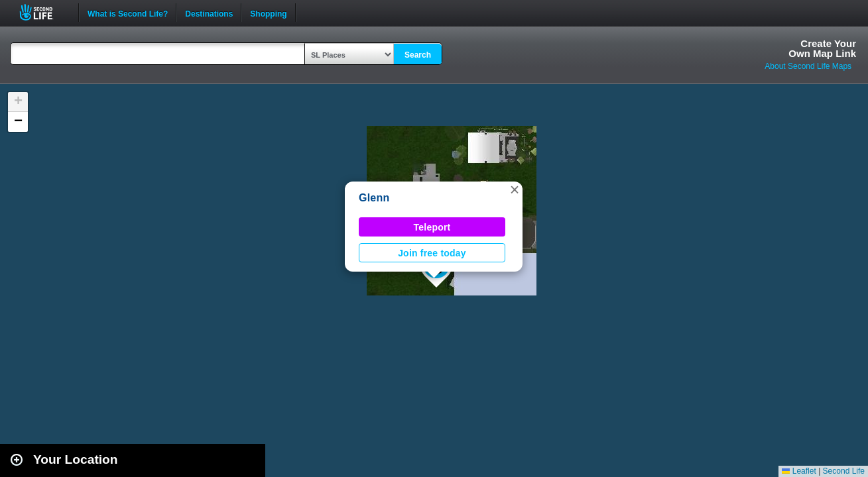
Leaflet (799, 471)
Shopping (268, 13)
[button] (515, 189)
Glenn (374, 198)
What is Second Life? (128, 13)
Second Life (43, 12)
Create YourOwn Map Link (822, 48)
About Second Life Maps (808, 66)
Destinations (209, 13)
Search (418, 55)
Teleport (432, 227)
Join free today (432, 253)
